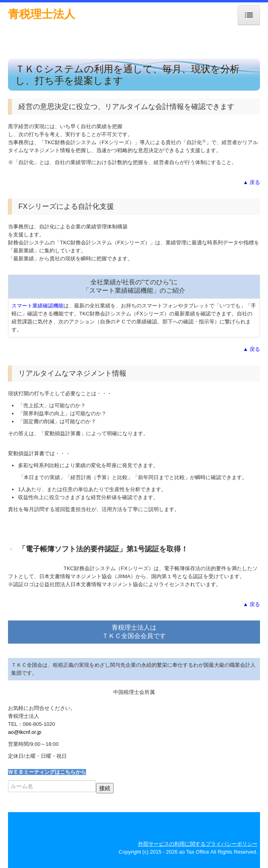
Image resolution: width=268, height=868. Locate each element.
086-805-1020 (39, 724)
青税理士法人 (42, 14)
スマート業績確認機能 (38, 306)
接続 (105, 788)
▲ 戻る (252, 182)
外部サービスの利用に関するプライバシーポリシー (198, 844)
